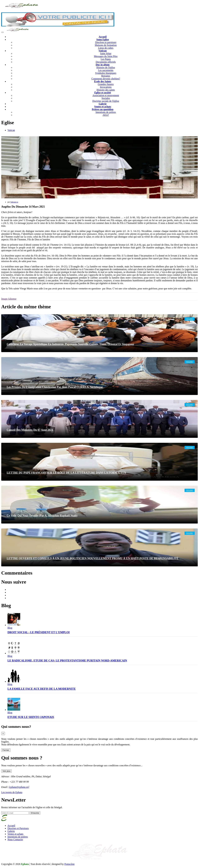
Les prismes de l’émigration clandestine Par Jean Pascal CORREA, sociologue (55, 387)
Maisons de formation (106, 45)
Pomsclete (69, 864)
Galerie (11, 831)
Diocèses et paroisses (106, 42)
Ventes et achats (15, 834)
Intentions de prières (106, 112)
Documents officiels (106, 62)
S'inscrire (35, 813)
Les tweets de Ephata (12, 792)
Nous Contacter (15, 840)
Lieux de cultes (106, 48)
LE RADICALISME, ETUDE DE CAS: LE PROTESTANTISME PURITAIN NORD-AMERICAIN (67, 661)
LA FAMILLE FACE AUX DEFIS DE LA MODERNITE (42, 689)
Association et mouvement (106, 95)
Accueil (11, 826)
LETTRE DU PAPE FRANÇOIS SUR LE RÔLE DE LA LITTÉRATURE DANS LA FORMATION (66, 473)
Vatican (11, 130)
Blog (10, 628)
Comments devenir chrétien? (106, 79)
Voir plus (6, 771)
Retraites (106, 76)
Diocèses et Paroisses (18, 828)
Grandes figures (106, 84)
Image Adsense (9, 299)
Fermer (6, 750)
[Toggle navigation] (2, 32)
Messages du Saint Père (106, 56)
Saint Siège (106, 53)
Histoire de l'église (106, 67)
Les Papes (106, 59)
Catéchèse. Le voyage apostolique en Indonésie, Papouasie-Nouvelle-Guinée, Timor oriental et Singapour (71, 344)
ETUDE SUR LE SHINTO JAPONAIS (31, 717)
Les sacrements (106, 70)
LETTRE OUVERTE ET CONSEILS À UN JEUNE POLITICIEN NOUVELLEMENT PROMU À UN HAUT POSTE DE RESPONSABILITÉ (93, 558)
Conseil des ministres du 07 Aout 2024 (30, 430)
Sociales (106, 98)
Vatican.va (14, 202)
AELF (106, 115)
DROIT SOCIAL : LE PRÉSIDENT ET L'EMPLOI (39, 632)
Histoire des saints (106, 90)
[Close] (3, 733)
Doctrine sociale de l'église (106, 101)
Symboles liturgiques (106, 73)
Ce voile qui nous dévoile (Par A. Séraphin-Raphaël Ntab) (42, 516)
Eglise (190, 319)
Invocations (106, 87)
